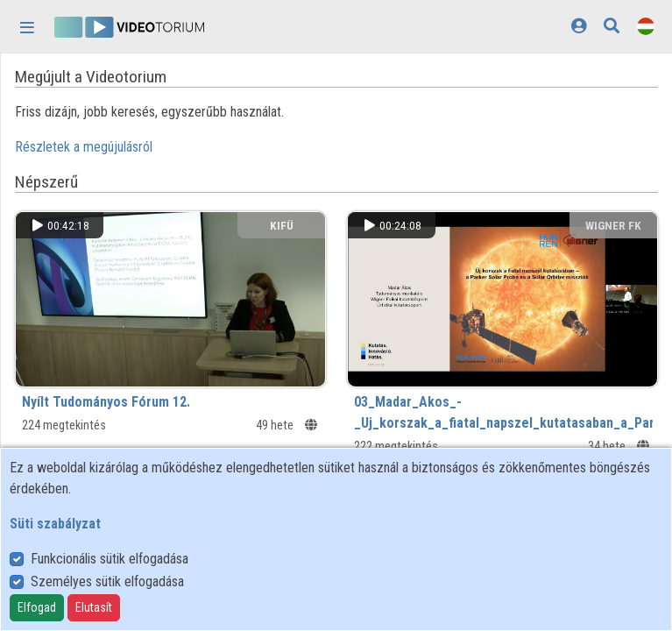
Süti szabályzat (55, 524)
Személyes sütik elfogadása (107, 581)
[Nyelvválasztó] (646, 26)
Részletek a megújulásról (84, 147)
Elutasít (94, 607)
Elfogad (37, 607)
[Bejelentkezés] (579, 26)
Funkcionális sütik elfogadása (110, 559)
